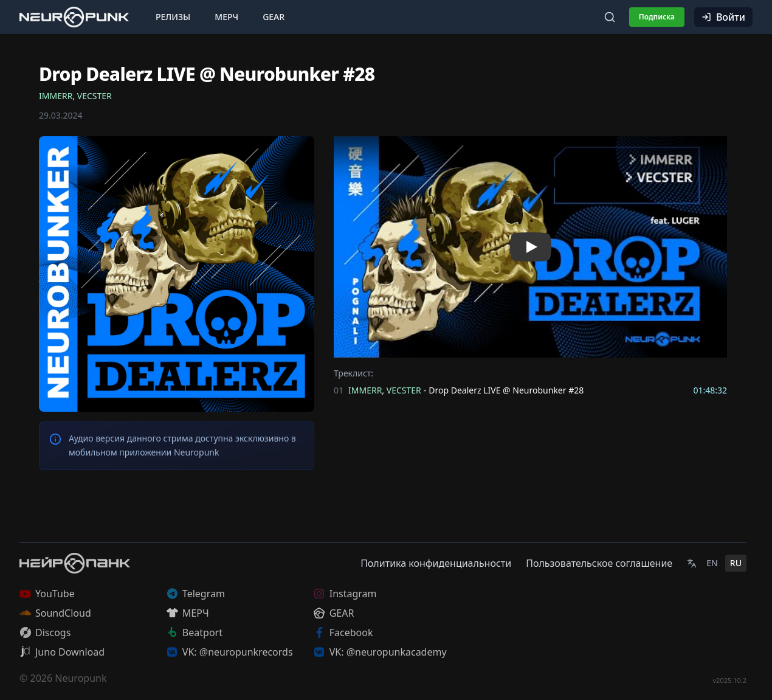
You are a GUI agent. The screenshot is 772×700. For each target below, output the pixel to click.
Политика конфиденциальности (436, 563)
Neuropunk (81, 678)
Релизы (173, 17)
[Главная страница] (74, 17)
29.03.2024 (61, 115)
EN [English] (712, 563)
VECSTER (95, 96)
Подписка (657, 17)
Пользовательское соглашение (599, 563)
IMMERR (56, 96)
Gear (274, 17)
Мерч (226, 17)
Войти (723, 17)
